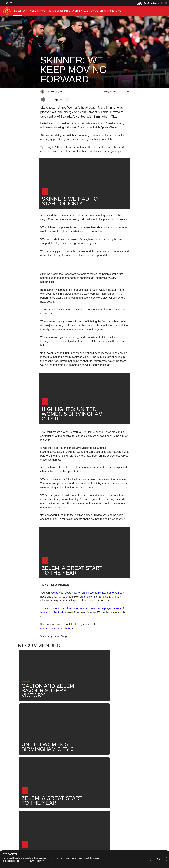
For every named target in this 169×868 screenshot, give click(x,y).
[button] (7, 3)
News (111, 766)
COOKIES (10, 854)
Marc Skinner (95, 766)
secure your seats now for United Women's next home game (86, 593)
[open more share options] (67, 100)
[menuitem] (18, 11)
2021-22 (79, 775)
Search (47, 775)
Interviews (48, 766)
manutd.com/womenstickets (57, 628)
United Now (63, 775)
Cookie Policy (39, 861)
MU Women (76, 766)
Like (62, 766)
